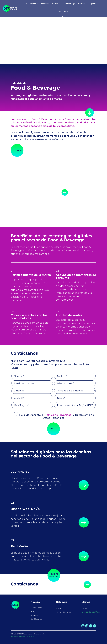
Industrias (56, 4)
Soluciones (31, 4)
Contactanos (62, 11)
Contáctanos (36, 619)
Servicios (44, 4)
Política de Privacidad (58, 415)
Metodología (70, 4)
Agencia (93, 4)
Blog (33, 612)
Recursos (81, 4)
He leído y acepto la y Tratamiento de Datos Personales (54, 416)
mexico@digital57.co (91, 612)
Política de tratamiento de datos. (23, 636)
